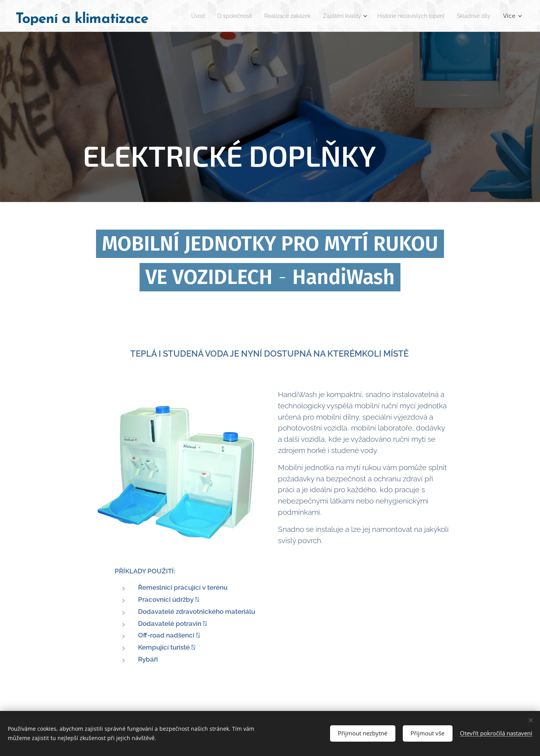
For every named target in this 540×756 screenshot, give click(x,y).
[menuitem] (219, 16)
